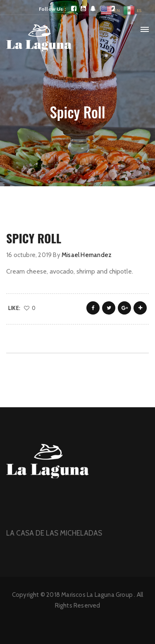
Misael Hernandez (87, 255)
